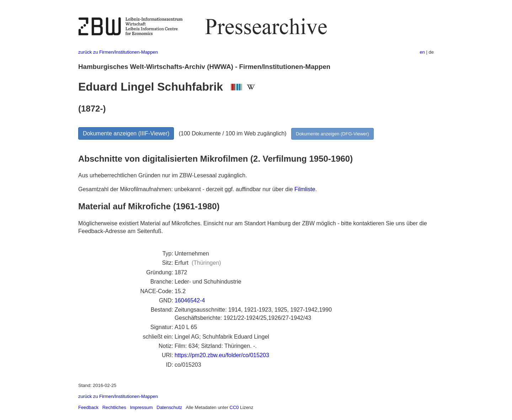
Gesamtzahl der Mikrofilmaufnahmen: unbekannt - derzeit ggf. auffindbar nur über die (186, 189)
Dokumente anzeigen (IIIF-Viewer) (126, 133)
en (422, 52)
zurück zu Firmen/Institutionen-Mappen (118, 52)
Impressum (141, 407)
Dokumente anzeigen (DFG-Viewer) (332, 134)
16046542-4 (190, 300)
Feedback (88, 407)
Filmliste (305, 189)
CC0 (234, 407)
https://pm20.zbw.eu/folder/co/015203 (222, 355)
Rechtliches (114, 407)
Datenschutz (169, 407)
